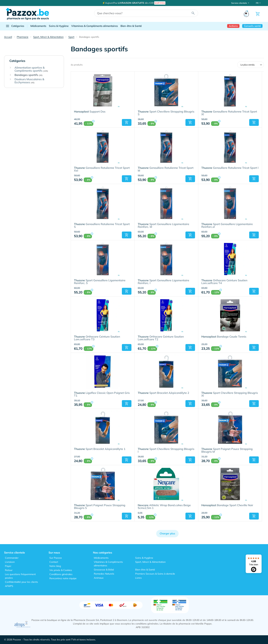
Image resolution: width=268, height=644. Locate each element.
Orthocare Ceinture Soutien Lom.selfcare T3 (97, 338)
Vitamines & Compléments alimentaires (95, 26)
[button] (127, 122)
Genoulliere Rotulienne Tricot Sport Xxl (102, 169)
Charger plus (167, 533)
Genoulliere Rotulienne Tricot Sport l (230, 168)
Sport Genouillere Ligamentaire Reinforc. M (163, 226)
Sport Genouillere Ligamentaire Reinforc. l (163, 282)
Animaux (99, 578)
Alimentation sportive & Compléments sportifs (31, 69)
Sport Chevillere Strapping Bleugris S (166, 113)
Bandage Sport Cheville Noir (227, 505)
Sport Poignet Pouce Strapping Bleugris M (227, 450)
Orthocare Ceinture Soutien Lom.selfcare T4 (224, 282)
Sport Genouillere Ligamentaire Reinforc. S (100, 282)
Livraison (10, 562)
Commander (12, 558)
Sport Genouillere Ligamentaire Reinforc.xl (227, 226)
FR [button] (257, 3)
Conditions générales (61, 574)
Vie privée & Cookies (61, 570)
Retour (9, 570)
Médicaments (38, 26)
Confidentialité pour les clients (21, 582)
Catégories (15, 26)
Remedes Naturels (104, 574)
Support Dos (90, 112)
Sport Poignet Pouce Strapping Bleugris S (100, 507)
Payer (8, 566)
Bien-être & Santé (131, 26)
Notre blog (55, 566)
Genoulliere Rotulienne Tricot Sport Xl (229, 113)
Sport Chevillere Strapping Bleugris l (166, 450)
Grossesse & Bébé (104, 570)
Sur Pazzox (56, 558)
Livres (138, 578)
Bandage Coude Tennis (224, 337)
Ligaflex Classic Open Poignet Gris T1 (102, 394)
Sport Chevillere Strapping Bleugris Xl (230, 394)
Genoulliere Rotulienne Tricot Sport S (102, 226)
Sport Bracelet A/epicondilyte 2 (163, 393)
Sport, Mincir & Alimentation (150, 562)
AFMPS (9, 586)
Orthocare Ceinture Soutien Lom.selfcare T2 (161, 338)
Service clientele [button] (239, 3)
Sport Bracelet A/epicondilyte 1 (100, 449)
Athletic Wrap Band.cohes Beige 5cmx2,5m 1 (164, 507)
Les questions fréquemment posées (20, 576)
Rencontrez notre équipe (63, 578)
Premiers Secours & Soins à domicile (155, 574)
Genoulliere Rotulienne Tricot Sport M (166, 169)
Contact (54, 562)
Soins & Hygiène (59, 26)
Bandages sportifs (29, 75)
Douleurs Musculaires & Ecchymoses (29, 81)
